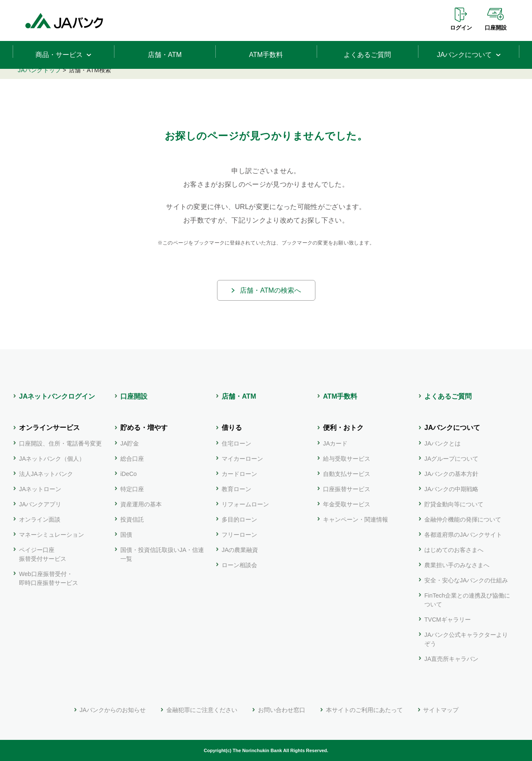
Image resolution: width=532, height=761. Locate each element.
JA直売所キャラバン (451, 659)
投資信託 (132, 519)
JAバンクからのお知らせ (113, 710)
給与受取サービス (347, 459)
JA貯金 (130, 443)
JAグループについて (451, 459)
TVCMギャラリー (448, 620)
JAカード (335, 443)
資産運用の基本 (141, 504)
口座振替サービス (347, 489)
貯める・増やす (144, 428)
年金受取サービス (347, 504)
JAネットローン (40, 489)
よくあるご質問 (448, 396)
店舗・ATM (239, 396)
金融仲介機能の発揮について (463, 519)
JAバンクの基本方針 (451, 474)
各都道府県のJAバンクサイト (463, 535)
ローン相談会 (239, 565)
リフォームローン (245, 504)
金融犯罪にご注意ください (202, 710)
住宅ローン (236, 443)
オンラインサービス (49, 428)
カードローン (239, 474)
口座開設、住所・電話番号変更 (60, 443)
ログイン (461, 28)
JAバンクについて (452, 428)
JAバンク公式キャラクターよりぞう (466, 639)
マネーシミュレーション (52, 535)
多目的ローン (239, 519)
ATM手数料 (340, 396)
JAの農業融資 (240, 550)
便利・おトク (343, 428)
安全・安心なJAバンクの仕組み (466, 580)
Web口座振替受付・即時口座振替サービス (49, 578)
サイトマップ (441, 710)
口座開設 (496, 28)
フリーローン (239, 535)
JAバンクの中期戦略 (451, 489)
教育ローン (236, 489)
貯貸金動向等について (454, 504)
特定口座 (132, 489)
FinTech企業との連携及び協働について (467, 600)
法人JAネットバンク (46, 474)
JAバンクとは (442, 443)
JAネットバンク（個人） (52, 459)
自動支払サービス (347, 474)
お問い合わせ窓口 (282, 710)
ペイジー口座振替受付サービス (43, 554)
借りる (232, 428)
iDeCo (129, 474)
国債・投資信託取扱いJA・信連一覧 (162, 554)
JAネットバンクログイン (57, 396)
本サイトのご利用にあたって (364, 710)
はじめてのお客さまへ (454, 550)
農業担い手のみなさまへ (457, 565)
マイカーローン (242, 459)
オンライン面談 (40, 519)
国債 (126, 535)
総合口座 (132, 459)
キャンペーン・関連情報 (356, 519)
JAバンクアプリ (40, 504)
